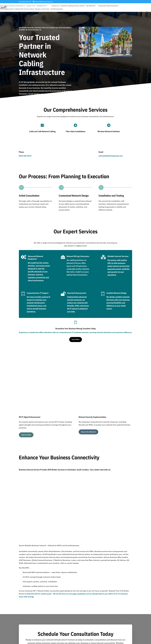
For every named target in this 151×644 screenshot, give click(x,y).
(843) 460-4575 (25, 156)
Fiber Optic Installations (76, 131)
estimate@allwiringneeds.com (111, 156)
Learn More (76, 339)
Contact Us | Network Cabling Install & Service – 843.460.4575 (73, 6)
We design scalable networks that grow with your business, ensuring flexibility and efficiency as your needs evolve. (118, 303)
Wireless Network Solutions (109, 131)
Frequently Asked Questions (108, 6)
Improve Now (26, 383)
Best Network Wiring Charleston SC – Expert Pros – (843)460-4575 (23, 6)
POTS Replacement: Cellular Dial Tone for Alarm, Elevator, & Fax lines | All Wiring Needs (31, 9)
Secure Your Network (88, 380)
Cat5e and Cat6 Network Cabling (42, 131)
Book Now (75, 541)
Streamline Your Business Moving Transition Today (75, 329)
